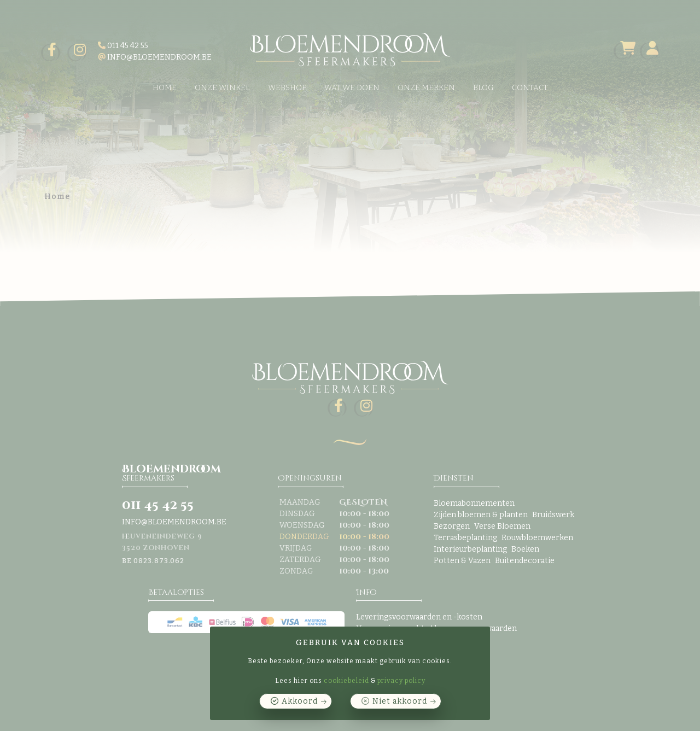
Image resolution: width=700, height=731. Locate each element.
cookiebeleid (346, 681)
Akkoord (300, 701)
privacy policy (401, 681)
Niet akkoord (400, 701)
